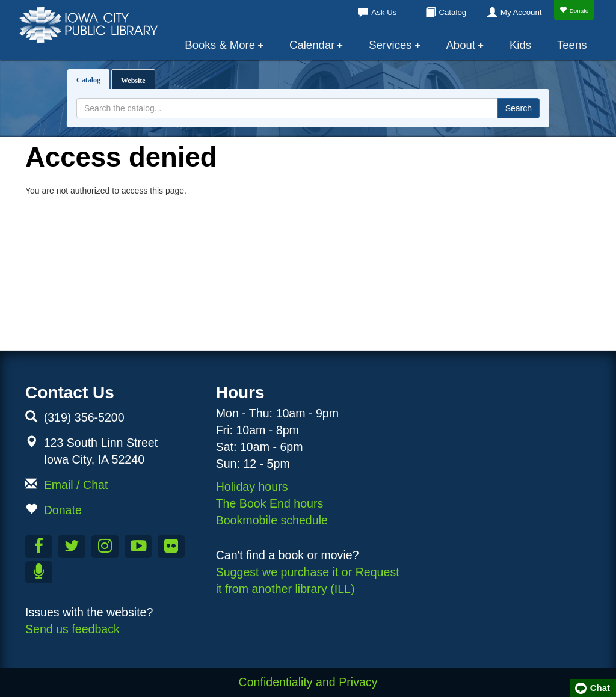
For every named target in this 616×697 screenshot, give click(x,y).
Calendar (312, 45)
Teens (572, 45)
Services (390, 45)
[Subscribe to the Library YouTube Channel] (138, 547)
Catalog (452, 12)
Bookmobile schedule (272, 520)
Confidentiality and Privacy (308, 682)
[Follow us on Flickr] (171, 547)
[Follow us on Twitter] (72, 547)
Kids (520, 45)
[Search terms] (287, 108)
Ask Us (384, 12)
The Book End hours (270, 503)
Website (133, 81)
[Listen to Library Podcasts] (39, 573)
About (461, 45)
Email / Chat (76, 485)
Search (519, 108)
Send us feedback (72, 629)
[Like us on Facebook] (39, 547)
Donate (574, 10)
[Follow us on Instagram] (105, 547)
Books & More (220, 45)
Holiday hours (252, 487)
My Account (521, 12)
